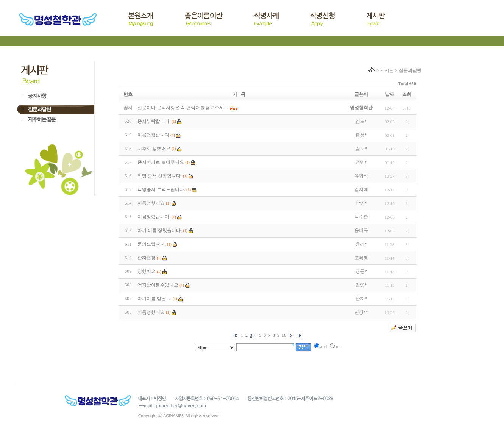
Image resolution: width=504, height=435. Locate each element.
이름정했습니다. (154, 217)
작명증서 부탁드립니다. (161, 189)
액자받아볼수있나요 (158, 285)
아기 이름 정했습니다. (160, 230)
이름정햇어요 (151, 203)
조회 (407, 94)
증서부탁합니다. (154, 121)
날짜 (390, 94)
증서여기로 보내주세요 (161, 162)
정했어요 (147, 271)
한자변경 (147, 258)
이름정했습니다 (153, 135)
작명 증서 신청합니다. (160, 176)
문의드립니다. (152, 244)
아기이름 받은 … (154, 299)
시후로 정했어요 (154, 149)
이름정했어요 (151, 312)
